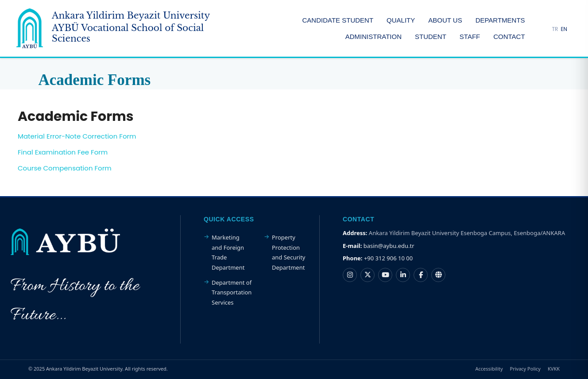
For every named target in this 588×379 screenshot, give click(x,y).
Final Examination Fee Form (63, 152)
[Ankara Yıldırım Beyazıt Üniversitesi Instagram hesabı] (350, 275)
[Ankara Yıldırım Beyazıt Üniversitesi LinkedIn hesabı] (403, 275)
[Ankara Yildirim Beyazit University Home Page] (127, 28)
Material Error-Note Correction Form (77, 136)
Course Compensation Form (65, 168)
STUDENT (431, 37)
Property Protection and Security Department (289, 252)
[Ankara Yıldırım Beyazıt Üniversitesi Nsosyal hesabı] (438, 275)
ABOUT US (445, 20)
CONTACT (509, 37)
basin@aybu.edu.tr (389, 246)
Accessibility (489, 369)
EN (564, 29)
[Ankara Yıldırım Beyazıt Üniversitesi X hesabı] (367, 275)
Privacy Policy (525, 369)
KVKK (554, 369)
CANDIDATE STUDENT (338, 20)
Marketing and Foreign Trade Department (228, 252)
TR (555, 29)
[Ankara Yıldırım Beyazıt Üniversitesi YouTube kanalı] (385, 275)
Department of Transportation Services (232, 292)
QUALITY (401, 20)
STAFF (470, 37)
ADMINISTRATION (373, 37)
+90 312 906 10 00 (388, 258)
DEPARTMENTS (500, 20)
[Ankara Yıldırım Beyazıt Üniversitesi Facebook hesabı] (421, 275)
